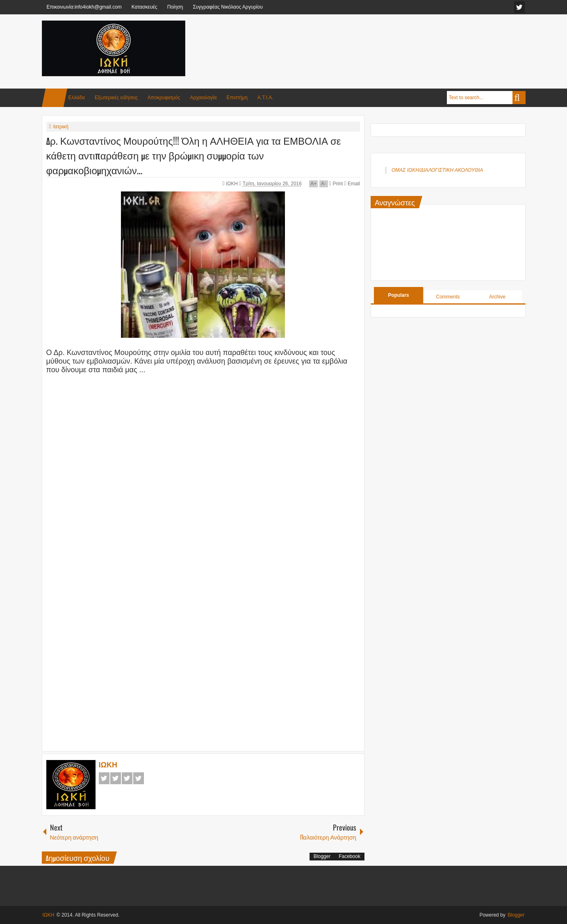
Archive (497, 297)
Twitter (116, 778)
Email (352, 184)
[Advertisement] (376, 41)
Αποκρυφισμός (164, 98)
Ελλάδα (77, 98)
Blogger (322, 856)
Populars (398, 295)
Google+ (127, 778)
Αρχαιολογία (204, 98)
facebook (519, 7)
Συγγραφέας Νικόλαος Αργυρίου (228, 7)
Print (336, 184)
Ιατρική (61, 127)
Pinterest (139, 778)
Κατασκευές (145, 7)
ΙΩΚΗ (232, 184)
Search (519, 98)
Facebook (104, 778)
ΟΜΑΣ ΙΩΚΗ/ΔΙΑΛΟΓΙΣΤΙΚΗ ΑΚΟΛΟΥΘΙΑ (437, 170)
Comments (448, 297)
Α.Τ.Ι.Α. (265, 98)
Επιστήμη (237, 98)
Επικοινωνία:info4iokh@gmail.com (84, 7)
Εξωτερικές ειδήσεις (116, 98)
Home (55, 98)
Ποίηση (175, 7)
